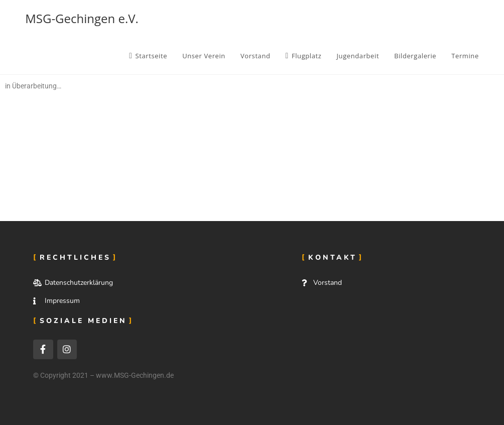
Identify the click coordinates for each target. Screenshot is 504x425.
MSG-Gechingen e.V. (82, 18)
